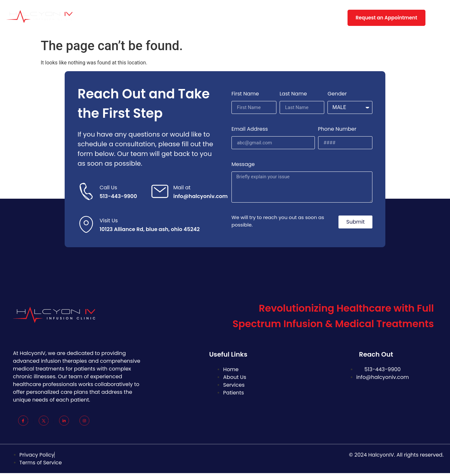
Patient (208, 18)
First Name (245, 94)
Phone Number (337, 129)
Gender (337, 94)
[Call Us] (86, 191)
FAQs (241, 18)
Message (243, 164)
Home (111, 18)
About (140, 18)
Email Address (250, 129)
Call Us (108, 188)
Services (171, 18)
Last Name (293, 94)
